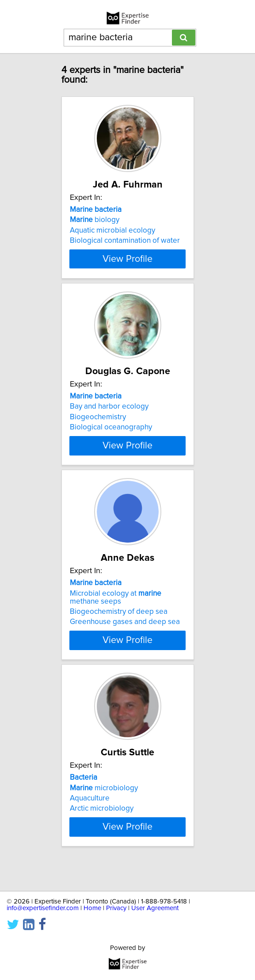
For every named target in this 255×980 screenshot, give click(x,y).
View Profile (127, 267)
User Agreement (155, 908)
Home (92, 908)
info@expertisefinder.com (43, 908)
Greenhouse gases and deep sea (125, 638)
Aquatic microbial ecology (112, 230)
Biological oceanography (111, 435)
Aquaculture (90, 814)
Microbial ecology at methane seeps (116, 613)
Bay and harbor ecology (109, 414)
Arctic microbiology (102, 824)
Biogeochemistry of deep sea (119, 628)
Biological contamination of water (125, 241)
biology (95, 220)
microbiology (104, 804)
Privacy (116, 908)
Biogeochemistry (98, 425)
